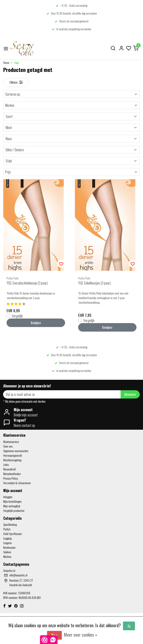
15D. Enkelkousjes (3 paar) (94, 283)
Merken (71, 105)
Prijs (71, 172)
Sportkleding (10, 524)
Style (71, 161)
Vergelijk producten (14, 510)
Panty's (7, 529)
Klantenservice (11, 442)
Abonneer (130, 394)
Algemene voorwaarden (16, 451)
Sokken (7, 552)
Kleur (71, 139)
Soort (71, 116)
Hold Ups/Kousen (13, 534)
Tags (17, 63)
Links (6, 464)
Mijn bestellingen (12, 501)
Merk (71, 128)
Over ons (8, 446)
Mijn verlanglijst (12, 506)
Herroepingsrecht (13, 455)
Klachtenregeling (12, 460)
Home (6, 63)
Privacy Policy (11, 478)
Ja (129, 626)
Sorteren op (71, 94)
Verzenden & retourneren (17, 483)
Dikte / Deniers (71, 150)
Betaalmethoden (12, 474)
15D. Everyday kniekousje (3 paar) (27, 283)
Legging (7, 538)
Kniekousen (9, 547)
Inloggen (8, 497)
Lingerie (8, 543)
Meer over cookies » (81, 635)
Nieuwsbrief (9, 469)
